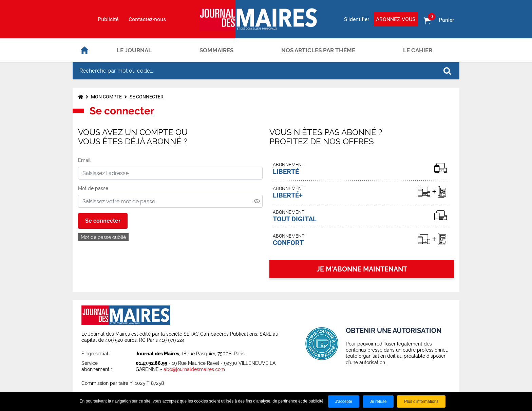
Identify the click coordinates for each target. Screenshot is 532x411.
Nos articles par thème (318, 50)
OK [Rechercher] (447, 71)
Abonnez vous (396, 19)
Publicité (108, 19)
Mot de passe (93, 188)
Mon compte (106, 97)
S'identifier (357, 19)
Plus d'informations (421, 401)
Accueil (84, 50)
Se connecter (147, 97)
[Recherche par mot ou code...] (254, 71)
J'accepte (344, 401)
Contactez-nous (147, 19)
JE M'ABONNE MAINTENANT (362, 269)
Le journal (134, 50)
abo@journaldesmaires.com (194, 369)
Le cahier (418, 50)
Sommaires (216, 50)
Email (84, 160)
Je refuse (378, 401)
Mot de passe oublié (103, 237)
